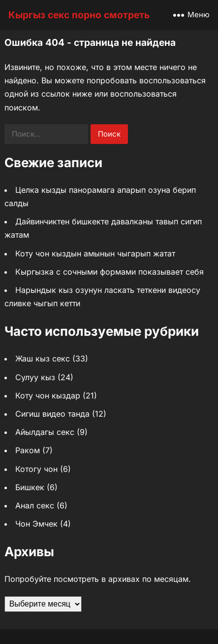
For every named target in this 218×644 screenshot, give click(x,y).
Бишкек (30, 487)
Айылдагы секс (45, 432)
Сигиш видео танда (52, 414)
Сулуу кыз (35, 377)
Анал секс (35, 505)
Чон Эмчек (36, 524)
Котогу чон (36, 469)
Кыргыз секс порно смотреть (79, 15)
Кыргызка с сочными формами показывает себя (109, 272)
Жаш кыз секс (43, 358)
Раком (28, 450)
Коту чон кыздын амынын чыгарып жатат (95, 253)
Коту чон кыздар (48, 395)
